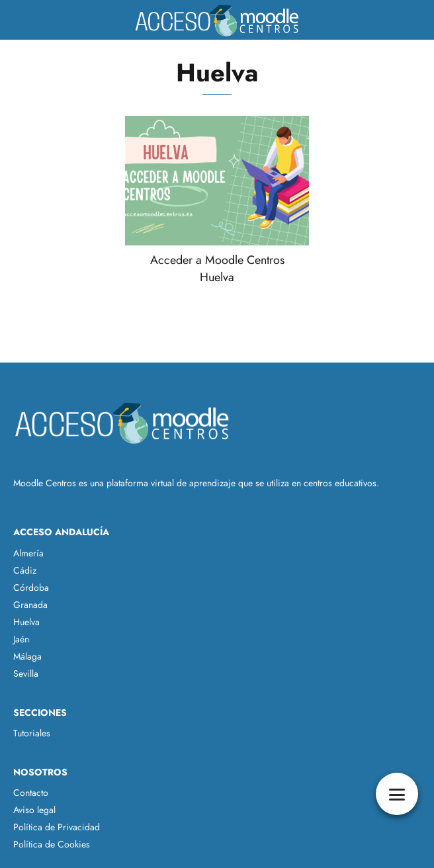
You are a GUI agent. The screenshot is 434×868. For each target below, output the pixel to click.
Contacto (31, 793)
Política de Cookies (52, 844)
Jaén (21, 639)
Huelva (26, 622)
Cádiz (25, 570)
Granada (30, 605)
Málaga (27, 656)
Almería (28, 553)
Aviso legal (34, 810)
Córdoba (31, 587)
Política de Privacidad (57, 827)
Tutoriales (32, 733)
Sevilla (26, 673)
